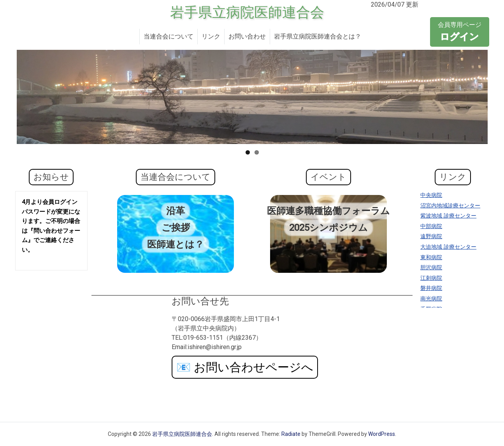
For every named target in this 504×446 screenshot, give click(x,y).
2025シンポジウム (328, 228)
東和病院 (431, 257)
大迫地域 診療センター (448, 247)
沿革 (176, 211)
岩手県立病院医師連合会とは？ (318, 36)
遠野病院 (431, 236)
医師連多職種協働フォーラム (328, 211)
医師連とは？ (176, 244)
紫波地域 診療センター (448, 216)
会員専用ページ (460, 32)
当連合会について (169, 36)
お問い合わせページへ (245, 367)
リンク (211, 36)
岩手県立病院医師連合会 (247, 12)
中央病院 (431, 195)
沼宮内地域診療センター (450, 206)
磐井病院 (431, 288)
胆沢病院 (431, 268)
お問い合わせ (247, 36)
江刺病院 (431, 278)
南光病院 (431, 299)
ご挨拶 (176, 228)
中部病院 (431, 226)
